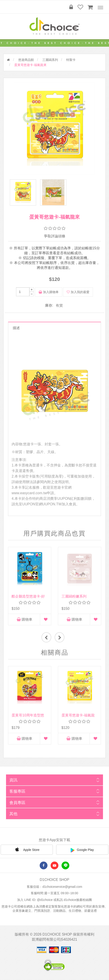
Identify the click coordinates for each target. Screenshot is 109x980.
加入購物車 (49, 292)
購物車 (25, 620)
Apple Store (27, 850)
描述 (16, 328)
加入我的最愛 (78, 292)
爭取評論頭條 (55, 237)
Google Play (82, 850)
